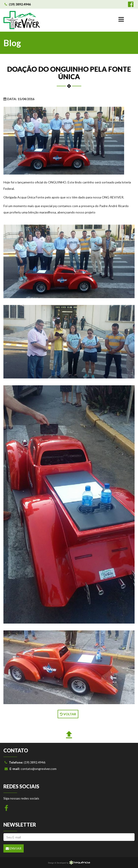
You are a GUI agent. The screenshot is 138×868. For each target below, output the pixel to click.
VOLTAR (68, 714)
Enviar (14, 848)
